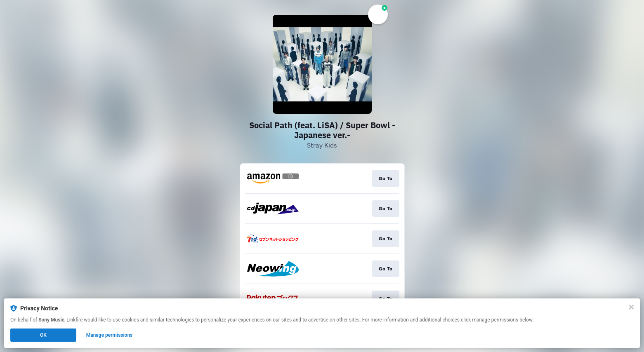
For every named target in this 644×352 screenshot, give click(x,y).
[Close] (631, 307)
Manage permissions (110, 335)
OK (43, 335)
